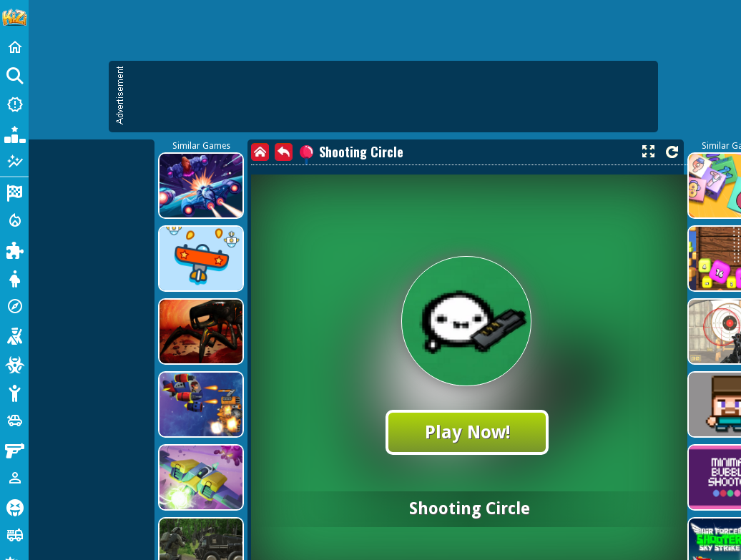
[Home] (14, 47)
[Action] (14, 220)
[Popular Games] (14, 133)
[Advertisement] (313, 164)
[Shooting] (14, 335)
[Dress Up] (14, 277)
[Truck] (14, 535)
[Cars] (14, 421)
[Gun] (14, 449)
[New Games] (14, 104)
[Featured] (14, 162)
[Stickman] (14, 392)
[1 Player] (14, 478)
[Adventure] (14, 306)
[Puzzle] (14, 249)
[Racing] (14, 192)
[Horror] (14, 506)
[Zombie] (14, 363)
